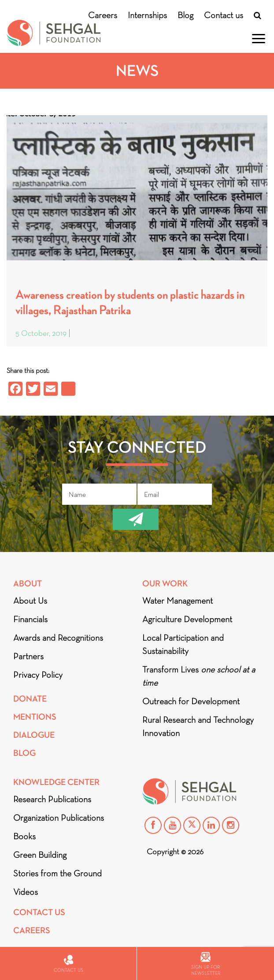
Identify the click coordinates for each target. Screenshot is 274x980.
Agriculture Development (187, 619)
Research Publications (52, 799)
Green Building (40, 855)
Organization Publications (59, 818)
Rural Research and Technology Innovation (198, 726)
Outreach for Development (191, 701)
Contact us (224, 15)
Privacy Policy (38, 675)
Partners (28, 656)
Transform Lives (199, 676)
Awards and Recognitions (58, 638)
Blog (185, 15)
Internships (147, 15)
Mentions (35, 717)
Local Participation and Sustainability (183, 644)
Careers (103, 15)
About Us (30, 601)
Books (24, 836)
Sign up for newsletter (206, 964)
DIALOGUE (34, 735)
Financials (30, 619)
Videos (26, 892)
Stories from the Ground (57, 873)
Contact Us (39, 912)
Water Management (178, 601)
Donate (30, 699)
